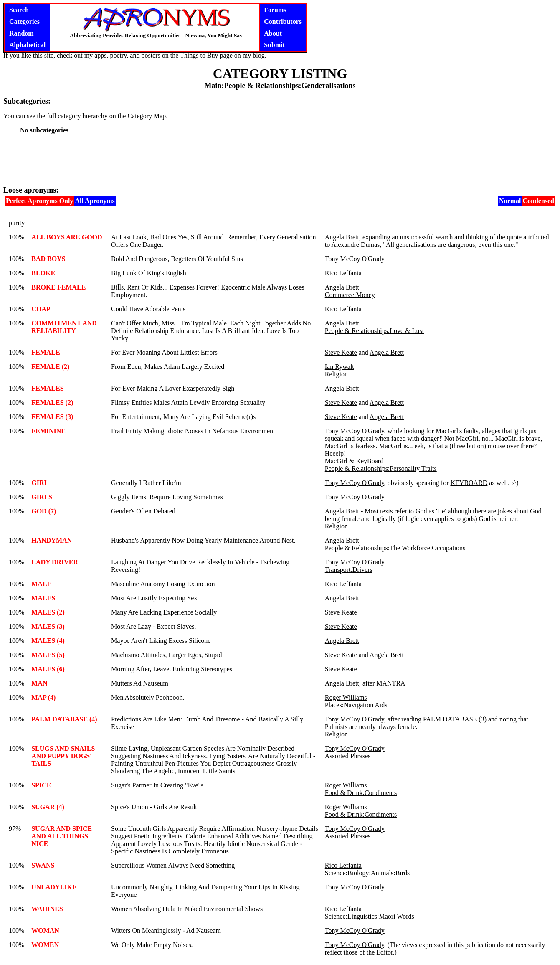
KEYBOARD (469, 483)
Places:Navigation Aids (356, 705)
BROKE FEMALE (58, 287)
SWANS (43, 865)
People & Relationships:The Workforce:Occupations (395, 548)
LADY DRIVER (55, 562)
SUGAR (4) (48, 807)
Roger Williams (346, 697)
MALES (43, 598)
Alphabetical (27, 45)
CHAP (41, 309)
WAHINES (47, 909)
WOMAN (45, 931)
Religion (336, 374)
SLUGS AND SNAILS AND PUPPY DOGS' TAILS (63, 756)
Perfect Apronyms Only (39, 201)
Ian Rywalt (340, 367)
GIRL (40, 483)
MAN (39, 683)
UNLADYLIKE (54, 887)
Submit (274, 45)
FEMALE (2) (50, 367)
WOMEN (45, 945)
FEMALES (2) (52, 403)
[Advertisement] (280, 160)
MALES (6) (48, 669)
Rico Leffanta (343, 273)
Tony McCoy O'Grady (355, 259)
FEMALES (47, 388)
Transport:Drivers (349, 570)
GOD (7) (44, 511)
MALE (41, 584)
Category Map (147, 116)
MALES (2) (48, 612)
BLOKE (43, 273)
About (273, 33)
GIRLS (42, 497)
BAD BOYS (48, 259)
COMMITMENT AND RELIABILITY (64, 327)
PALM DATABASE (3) (455, 719)
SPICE (41, 785)
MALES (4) (48, 641)
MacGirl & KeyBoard (354, 461)
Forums (275, 10)
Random (22, 33)
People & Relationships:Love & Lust (374, 331)
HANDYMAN (52, 540)
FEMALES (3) (52, 417)
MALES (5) (48, 655)
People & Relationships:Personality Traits (381, 469)
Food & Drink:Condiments (361, 793)
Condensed (538, 201)
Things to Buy (199, 55)
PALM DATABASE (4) (64, 719)
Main (213, 86)
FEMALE (46, 352)
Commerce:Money (350, 295)
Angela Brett (342, 237)
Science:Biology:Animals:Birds (367, 873)
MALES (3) (48, 626)
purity (17, 223)
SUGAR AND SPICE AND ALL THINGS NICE (62, 836)
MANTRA (391, 683)
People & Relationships (261, 86)
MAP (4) (43, 697)
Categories (24, 22)
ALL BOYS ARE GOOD (67, 237)
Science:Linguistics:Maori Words (370, 916)
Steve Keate (341, 352)
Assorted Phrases (348, 756)
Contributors (283, 22)
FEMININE (48, 431)
